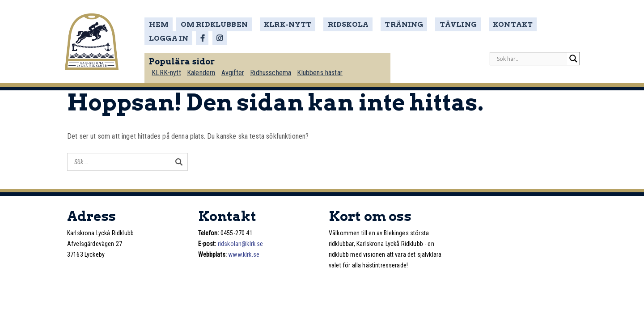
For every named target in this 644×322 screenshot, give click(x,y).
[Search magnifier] (573, 56)
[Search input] (531, 56)
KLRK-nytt (283, 24)
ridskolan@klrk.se (241, 244)
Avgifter (235, 70)
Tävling (440, 24)
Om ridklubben (216, 24)
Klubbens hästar (324, 70)
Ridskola (339, 24)
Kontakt (491, 24)
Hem (161, 24)
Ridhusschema (274, 70)
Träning (391, 24)
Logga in (542, 24)
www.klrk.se (244, 254)
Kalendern (204, 70)
